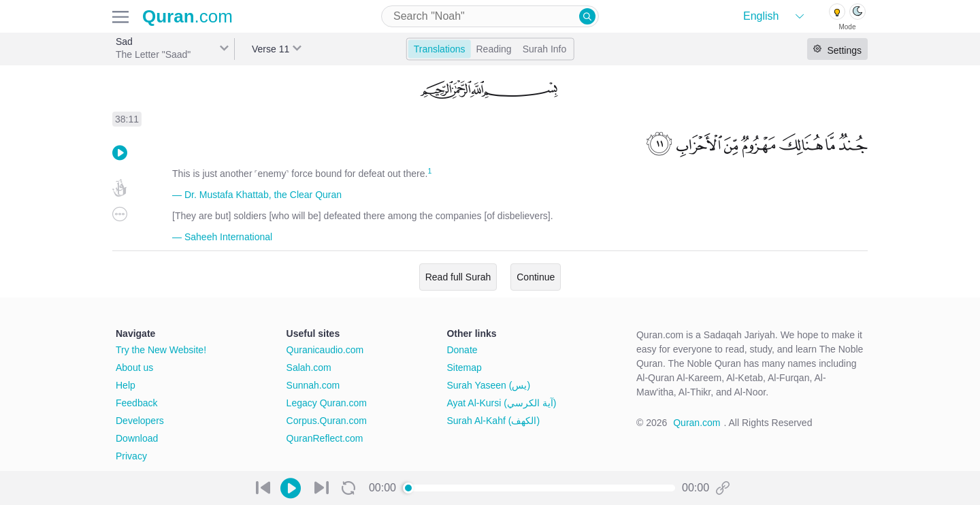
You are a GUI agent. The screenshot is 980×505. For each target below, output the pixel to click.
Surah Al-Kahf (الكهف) (493, 421)
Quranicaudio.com (325, 350)
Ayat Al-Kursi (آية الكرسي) (501, 403)
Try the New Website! (161, 350)
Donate (462, 350)
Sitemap (464, 368)
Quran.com (697, 423)
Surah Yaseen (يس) (488, 385)
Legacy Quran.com (327, 403)
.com (187, 16)
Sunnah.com (313, 385)
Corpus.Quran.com (327, 421)
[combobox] (490, 16)
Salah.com (309, 368)
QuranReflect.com (325, 438)
